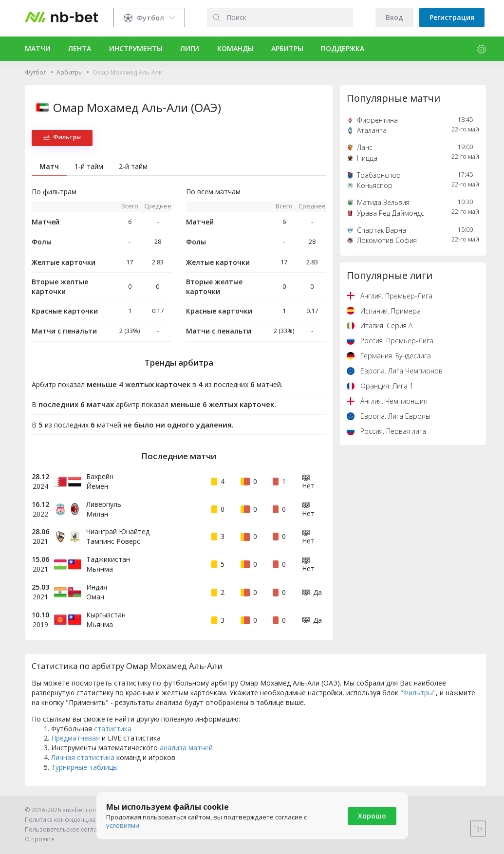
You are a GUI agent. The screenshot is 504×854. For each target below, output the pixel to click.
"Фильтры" (418, 693)
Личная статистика (83, 757)
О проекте (40, 839)
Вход (394, 17)
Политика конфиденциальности (72, 820)
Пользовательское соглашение (71, 829)
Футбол (36, 72)
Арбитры (70, 72)
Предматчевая (75, 738)
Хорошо (372, 816)
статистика (113, 729)
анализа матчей (186, 748)
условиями (123, 825)
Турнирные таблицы (84, 767)
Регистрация (452, 17)
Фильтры (62, 137)
